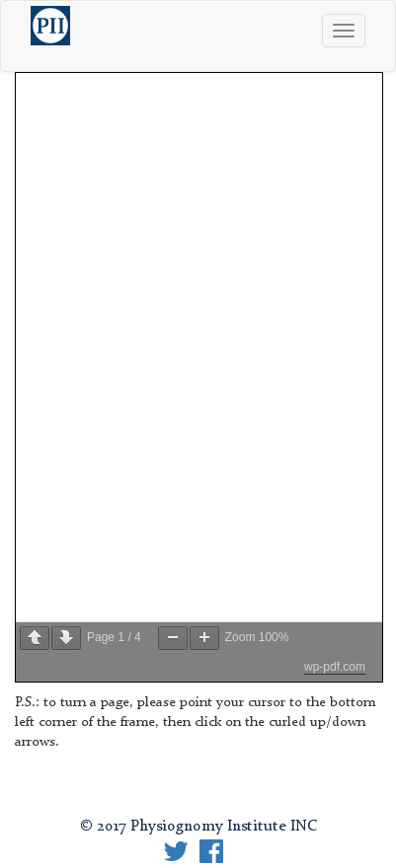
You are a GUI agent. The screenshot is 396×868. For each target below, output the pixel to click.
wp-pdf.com (335, 667)
